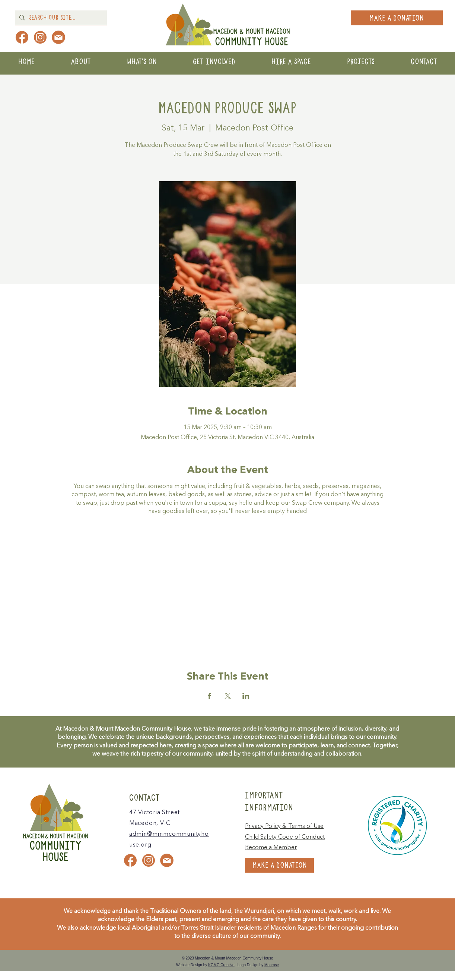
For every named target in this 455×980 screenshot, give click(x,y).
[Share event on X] (228, 696)
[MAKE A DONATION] (397, 18)
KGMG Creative (221, 965)
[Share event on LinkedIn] (246, 696)
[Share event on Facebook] (209, 696)
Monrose (272, 965)
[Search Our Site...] (60, 18)
